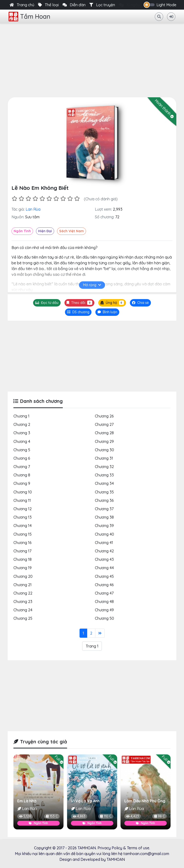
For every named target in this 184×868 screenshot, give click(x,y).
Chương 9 (22, 484)
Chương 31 (104, 458)
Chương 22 (23, 593)
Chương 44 (104, 568)
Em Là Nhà (27, 801)
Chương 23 (23, 602)
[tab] (78, 312)
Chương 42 (104, 551)
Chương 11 (22, 500)
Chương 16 (23, 543)
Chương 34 (104, 484)
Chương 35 (104, 492)
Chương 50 (104, 619)
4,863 (79, 816)
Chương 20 (23, 576)
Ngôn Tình (22, 231)
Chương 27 (104, 425)
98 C (160, 816)
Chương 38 (104, 517)
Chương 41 (104, 543)
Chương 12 (23, 509)
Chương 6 (22, 458)
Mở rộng (92, 285)
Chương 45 (104, 576)
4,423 (133, 816)
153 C (52, 816)
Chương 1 (21, 416)
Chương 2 (22, 425)
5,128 (25, 816)
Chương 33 (104, 475)
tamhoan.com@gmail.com (146, 854)
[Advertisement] (92, 59)
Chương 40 (104, 534)
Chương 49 (104, 610)
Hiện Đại (45, 231)
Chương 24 (23, 610)
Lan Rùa (33, 209)
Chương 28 (104, 433)
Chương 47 (104, 593)
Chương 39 (104, 526)
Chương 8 (22, 475)
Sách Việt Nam (72, 231)
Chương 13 (23, 517)
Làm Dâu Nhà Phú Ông (145, 801)
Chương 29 (104, 441)
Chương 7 (22, 467)
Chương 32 (104, 467)
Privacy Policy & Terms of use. (124, 848)
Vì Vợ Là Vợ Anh (85, 801)
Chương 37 (104, 509)
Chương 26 (104, 416)
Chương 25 (23, 619)
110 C (106, 816)
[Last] (100, 633)
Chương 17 (22, 551)
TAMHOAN (87, 848)
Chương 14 (23, 526)
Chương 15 (23, 534)
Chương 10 (23, 492)
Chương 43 (104, 560)
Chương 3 (22, 433)
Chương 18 (23, 560)
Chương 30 (104, 450)
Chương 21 (23, 585)
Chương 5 (22, 450)
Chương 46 (104, 585)
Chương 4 (22, 441)
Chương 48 (104, 602)
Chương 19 (23, 568)
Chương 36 (104, 500)
